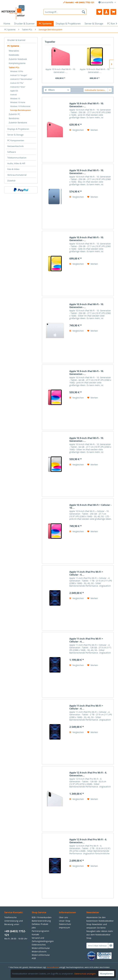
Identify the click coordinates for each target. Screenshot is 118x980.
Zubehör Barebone (18, 122)
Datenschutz (65, 924)
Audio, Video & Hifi (16, 163)
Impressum (64, 928)
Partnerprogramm (40, 931)
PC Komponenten (16, 140)
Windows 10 (15, 99)
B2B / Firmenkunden (42, 917)
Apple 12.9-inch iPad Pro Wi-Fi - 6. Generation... (88, 774)
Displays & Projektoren (18, 129)
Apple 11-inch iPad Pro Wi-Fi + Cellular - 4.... (86, 573)
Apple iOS (14, 91)
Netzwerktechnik (15, 146)
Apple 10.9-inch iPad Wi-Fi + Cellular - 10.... (90, 506)
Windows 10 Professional (20, 106)
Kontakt (35, 934)
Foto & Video (13, 169)
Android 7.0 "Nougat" (19, 75)
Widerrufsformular (41, 955)
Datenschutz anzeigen (85, 974)
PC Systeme (13, 46)
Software (12, 152)
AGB (34, 958)
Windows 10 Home (18, 102)
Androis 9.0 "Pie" (17, 83)
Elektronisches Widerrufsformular (41, 946)
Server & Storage (15, 135)
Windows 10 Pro (17, 71)
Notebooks (14, 55)
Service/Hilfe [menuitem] (106, 2)
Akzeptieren (106, 974)
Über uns (63, 917)
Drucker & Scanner (16, 40)
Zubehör (11, 181)
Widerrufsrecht (39, 952)
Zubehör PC (14, 114)
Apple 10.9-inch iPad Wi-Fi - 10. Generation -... (61, 71)
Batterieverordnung (41, 921)
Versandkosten (53, 967)
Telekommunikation (17, 158)
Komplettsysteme (17, 63)
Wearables (14, 51)
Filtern (50, 90)
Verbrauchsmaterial (17, 175)
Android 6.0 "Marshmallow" (21, 79)
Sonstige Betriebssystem (20, 110)
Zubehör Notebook (18, 59)
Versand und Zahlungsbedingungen (43, 940)
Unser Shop (65, 921)
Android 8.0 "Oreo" (18, 87)
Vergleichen (77, 130)
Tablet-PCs (14, 67)
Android (13, 95)
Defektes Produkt (40, 924)
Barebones (14, 118)
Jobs (34, 928)
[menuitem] (65, 12)
